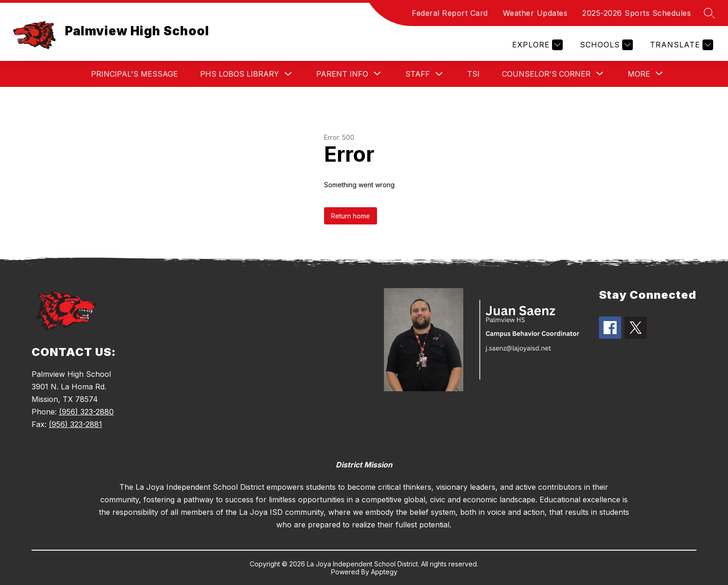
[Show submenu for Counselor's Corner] (546, 74)
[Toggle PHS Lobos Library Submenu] (288, 74)
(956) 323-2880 (86, 412)
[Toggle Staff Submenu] (439, 74)
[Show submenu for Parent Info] (342, 74)
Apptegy (384, 572)
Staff (418, 74)
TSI (473, 74)
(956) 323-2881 (75, 424)
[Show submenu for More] (639, 74)
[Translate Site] (680, 45)
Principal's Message (134, 74)
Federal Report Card (450, 13)
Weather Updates (535, 13)
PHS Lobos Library (240, 74)
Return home (351, 216)
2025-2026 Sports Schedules (637, 13)
